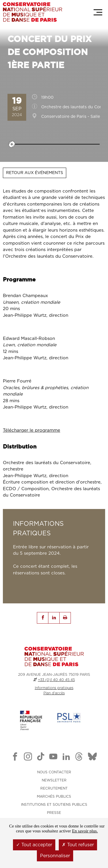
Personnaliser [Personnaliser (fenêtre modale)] (55, 856)
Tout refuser (78, 845)
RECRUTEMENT (54, 788)
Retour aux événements (35, 173)
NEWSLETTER (54, 780)
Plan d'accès (54, 693)
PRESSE (54, 813)
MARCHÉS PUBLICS (54, 796)
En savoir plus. (85, 831)
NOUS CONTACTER (54, 772)
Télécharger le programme (32, 430)
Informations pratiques (54, 688)
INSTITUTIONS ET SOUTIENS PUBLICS (54, 805)
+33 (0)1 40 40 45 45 (56, 680)
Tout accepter (34, 845)
